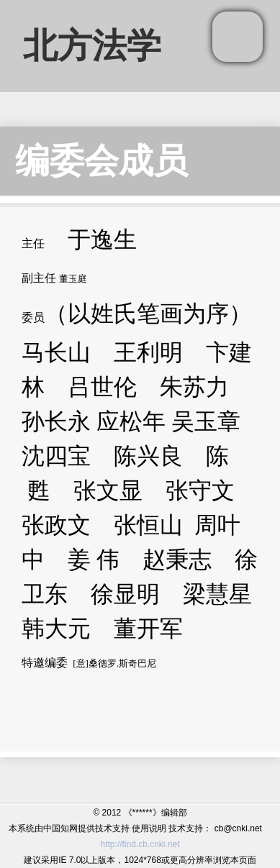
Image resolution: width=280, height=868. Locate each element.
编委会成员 (101, 161)
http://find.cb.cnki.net (140, 844)
